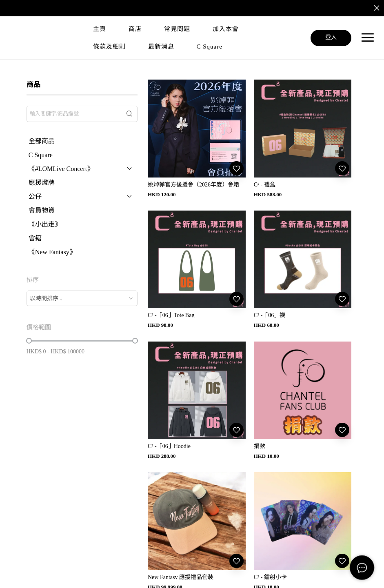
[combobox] (82, 298)
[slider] (29, 341)
